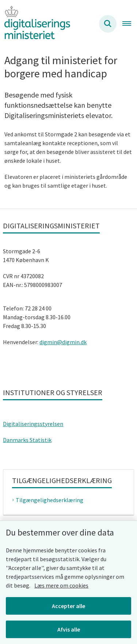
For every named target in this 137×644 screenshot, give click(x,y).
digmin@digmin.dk (63, 342)
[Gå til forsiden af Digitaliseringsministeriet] (35, 24)
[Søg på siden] (108, 24)
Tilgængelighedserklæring (50, 500)
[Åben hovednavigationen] (130, 24)
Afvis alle (69, 629)
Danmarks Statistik (27, 440)
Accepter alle (68, 606)
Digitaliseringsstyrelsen (33, 424)
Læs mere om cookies (61, 585)
